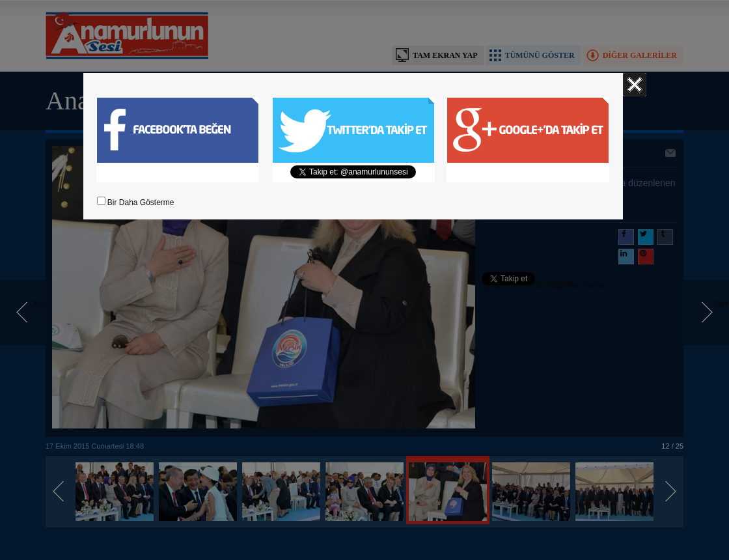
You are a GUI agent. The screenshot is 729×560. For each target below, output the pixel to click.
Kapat (635, 85)
